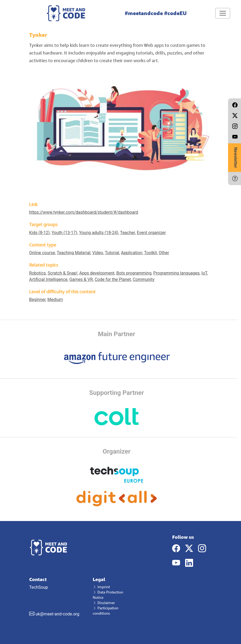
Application (132, 253)
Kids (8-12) (39, 233)
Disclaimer (104, 603)
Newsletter (236, 158)
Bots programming (134, 273)
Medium (55, 300)
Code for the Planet (113, 279)
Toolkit (150, 253)
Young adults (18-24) (99, 233)
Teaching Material (73, 253)
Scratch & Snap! (63, 273)
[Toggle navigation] (223, 13)
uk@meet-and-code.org (57, 614)
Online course (42, 253)
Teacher (127, 233)
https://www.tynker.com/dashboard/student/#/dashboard (84, 212)
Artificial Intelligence (48, 279)
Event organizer (151, 233)
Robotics (37, 273)
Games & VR (81, 279)
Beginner (37, 300)
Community (144, 279)
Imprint (101, 587)
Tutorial (112, 253)
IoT (204, 273)
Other (164, 253)
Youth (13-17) (64, 233)
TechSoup (57, 597)
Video (98, 253)
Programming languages (177, 273)
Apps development (97, 273)
